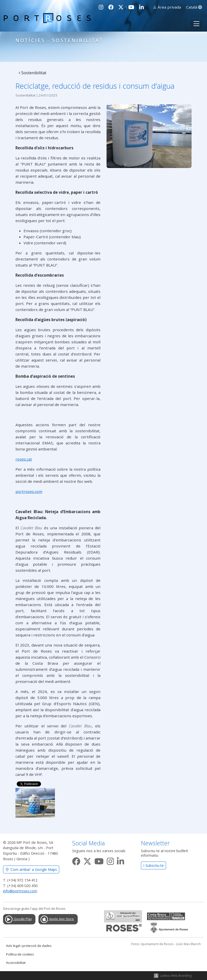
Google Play (18, 919)
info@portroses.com (20, 891)
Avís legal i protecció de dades (29, 946)
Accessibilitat (16, 963)
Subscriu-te (153, 865)
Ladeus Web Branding (176, 976)
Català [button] (194, 7)
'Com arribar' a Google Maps (31, 869)
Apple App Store (57, 919)
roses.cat (24, 459)
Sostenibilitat (33, 73)
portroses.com (29, 491)
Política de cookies (20, 954)
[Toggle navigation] (196, 24)
